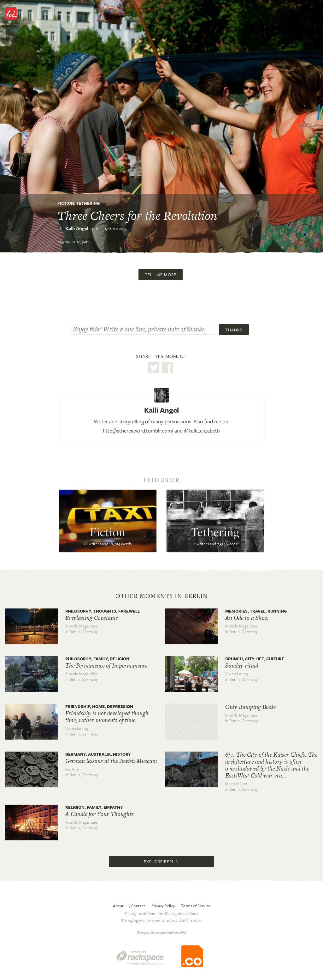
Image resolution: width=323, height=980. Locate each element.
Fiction (66, 203)
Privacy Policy (163, 906)
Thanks (234, 330)
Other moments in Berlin (162, 596)
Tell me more (161, 275)
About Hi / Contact (129, 906)
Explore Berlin (161, 862)
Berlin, (110, 228)
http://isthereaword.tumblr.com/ (138, 430)
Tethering (88, 203)
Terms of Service (196, 906)
